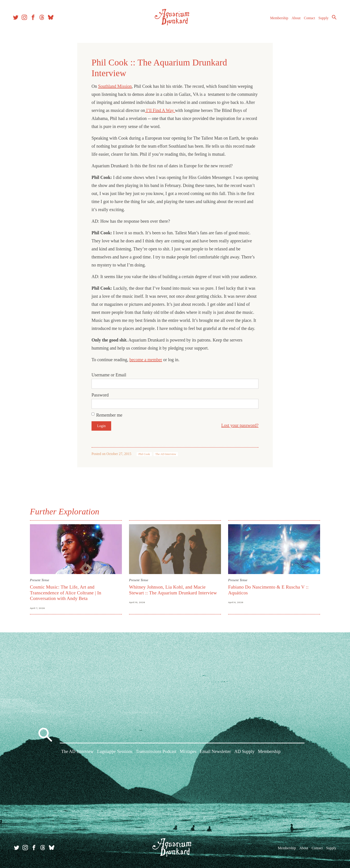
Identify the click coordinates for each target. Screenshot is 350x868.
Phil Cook (144, 454)
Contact (308, 20)
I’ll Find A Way (160, 110)
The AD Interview (166, 454)
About (294, 20)
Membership (277, 20)
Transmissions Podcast (156, 752)
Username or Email (109, 375)
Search (332, 19)
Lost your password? (240, 425)
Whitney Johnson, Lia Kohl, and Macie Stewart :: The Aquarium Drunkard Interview (173, 590)
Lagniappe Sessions (115, 752)
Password (100, 395)
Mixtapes (188, 752)
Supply (322, 20)
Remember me (109, 415)
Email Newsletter (215, 752)
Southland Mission (115, 86)
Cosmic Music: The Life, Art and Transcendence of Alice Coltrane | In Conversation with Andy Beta (66, 593)
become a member (146, 360)
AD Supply (245, 752)
